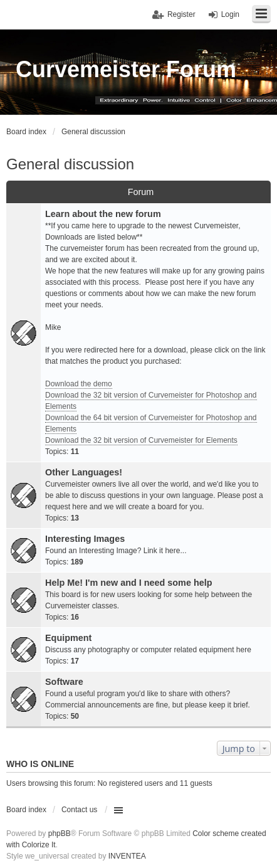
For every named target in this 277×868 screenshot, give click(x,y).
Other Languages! (84, 472)
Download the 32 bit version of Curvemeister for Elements (141, 440)
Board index (26, 810)
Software (64, 682)
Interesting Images (85, 539)
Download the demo (79, 384)
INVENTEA (127, 856)
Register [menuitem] (181, 14)
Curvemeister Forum (126, 69)
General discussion (70, 164)
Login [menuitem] (230, 14)
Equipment (68, 638)
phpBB (60, 834)
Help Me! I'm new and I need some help (129, 583)
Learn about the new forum (103, 214)
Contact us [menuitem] (79, 810)
